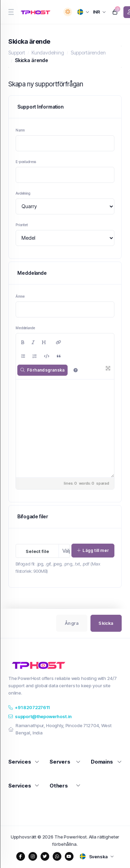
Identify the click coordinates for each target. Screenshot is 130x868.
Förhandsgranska (42, 370)
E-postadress (26, 162)
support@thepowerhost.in (40, 716)
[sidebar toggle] (11, 12)
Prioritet (22, 225)
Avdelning (23, 193)
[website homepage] (37, 12)
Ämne (20, 296)
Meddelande (25, 328)
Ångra (72, 623)
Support (17, 53)
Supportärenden (88, 53)
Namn (20, 130)
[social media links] (21, 856)
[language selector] (83, 12)
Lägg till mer (93, 550)
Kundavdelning (48, 53)
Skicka (106, 623)
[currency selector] (99, 12)
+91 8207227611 (29, 707)
